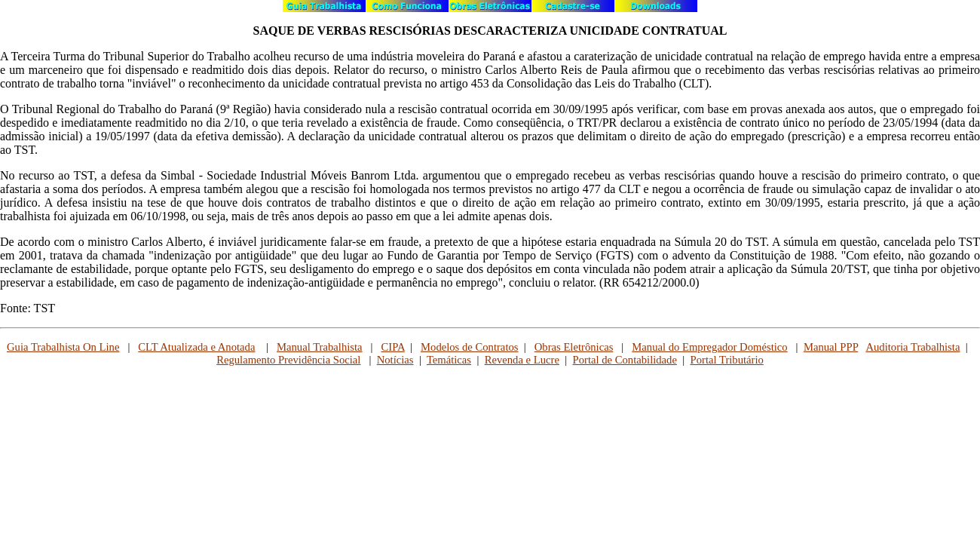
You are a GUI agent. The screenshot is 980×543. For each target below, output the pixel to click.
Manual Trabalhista (320, 347)
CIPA (393, 347)
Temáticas (449, 360)
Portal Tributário (727, 360)
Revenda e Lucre (522, 360)
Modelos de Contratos (469, 347)
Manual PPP (831, 347)
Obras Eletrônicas (574, 347)
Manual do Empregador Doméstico (709, 347)
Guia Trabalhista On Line (63, 347)
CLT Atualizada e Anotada (196, 347)
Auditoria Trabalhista (913, 347)
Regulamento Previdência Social (288, 360)
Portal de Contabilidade (625, 360)
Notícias (395, 360)
